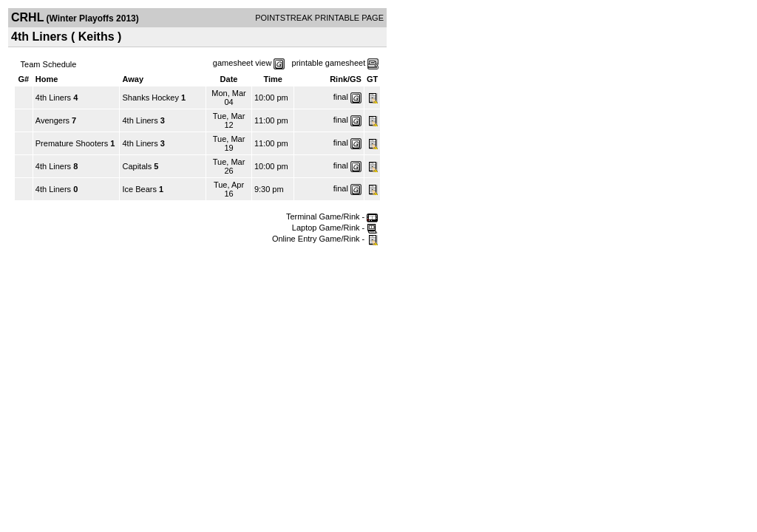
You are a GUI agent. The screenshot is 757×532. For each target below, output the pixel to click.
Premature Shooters (72, 143)
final (341, 97)
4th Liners (53, 98)
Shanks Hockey (150, 98)
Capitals (137, 166)
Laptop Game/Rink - (335, 228)
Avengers (52, 120)
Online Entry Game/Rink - (325, 239)
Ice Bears (139, 189)
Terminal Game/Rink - (332, 216)
